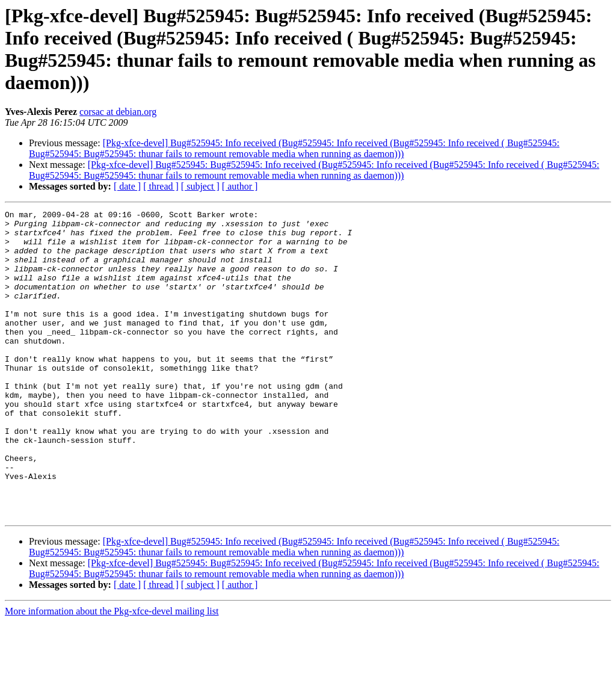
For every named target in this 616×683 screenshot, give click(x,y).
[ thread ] (161, 186)
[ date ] (127, 186)
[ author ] (240, 186)
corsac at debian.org (118, 112)
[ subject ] (200, 186)
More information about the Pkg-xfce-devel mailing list (112, 672)
